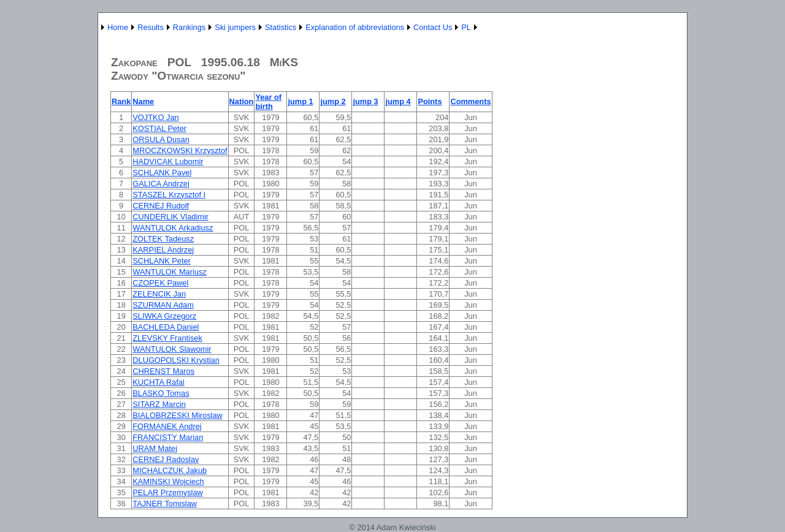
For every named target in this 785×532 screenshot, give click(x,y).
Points (430, 101)
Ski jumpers (235, 27)
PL (466, 27)
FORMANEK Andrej (167, 426)
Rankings (189, 27)
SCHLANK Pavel (162, 173)
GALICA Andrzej (161, 184)
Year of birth (268, 102)
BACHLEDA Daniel (166, 327)
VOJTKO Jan (155, 117)
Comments (470, 101)
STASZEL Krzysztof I (169, 195)
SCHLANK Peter (162, 261)
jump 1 (300, 101)
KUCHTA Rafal (158, 382)
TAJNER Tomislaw (165, 503)
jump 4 (398, 101)
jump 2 (333, 101)
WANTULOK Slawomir (172, 349)
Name (143, 101)
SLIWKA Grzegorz (164, 316)
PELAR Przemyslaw (168, 492)
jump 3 (365, 101)
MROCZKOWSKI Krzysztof (180, 150)
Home (118, 27)
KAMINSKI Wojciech (168, 481)
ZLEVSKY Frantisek (167, 338)
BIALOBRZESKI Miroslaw (178, 415)
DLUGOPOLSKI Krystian (176, 360)
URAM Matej (155, 448)
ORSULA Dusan (161, 139)
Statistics (281, 27)
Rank (121, 101)
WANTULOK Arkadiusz (173, 228)
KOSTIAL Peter (159, 128)
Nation (242, 101)
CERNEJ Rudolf (161, 206)
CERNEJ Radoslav (166, 459)
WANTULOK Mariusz (169, 272)
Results (151, 27)
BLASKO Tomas (161, 393)
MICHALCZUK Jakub (170, 470)
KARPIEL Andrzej (163, 250)
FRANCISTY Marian (168, 437)
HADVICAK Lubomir (168, 161)
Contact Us (433, 27)
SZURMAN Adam (163, 305)
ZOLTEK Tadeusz (163, 239)
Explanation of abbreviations (355, 27)
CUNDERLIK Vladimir (170, 217)
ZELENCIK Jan (159, 294)
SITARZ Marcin (159, 404)
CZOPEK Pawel (160, 283)
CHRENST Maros (163, 371)
